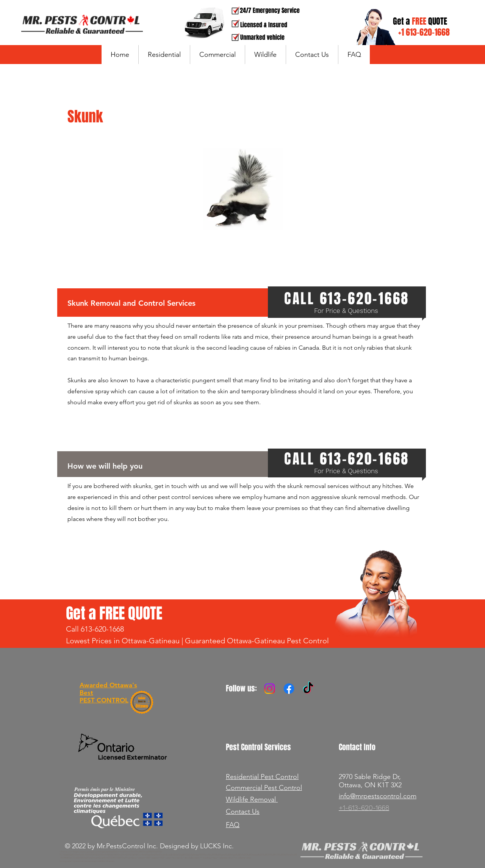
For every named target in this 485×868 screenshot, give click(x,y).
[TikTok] (308, 689)
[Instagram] (270, 689)
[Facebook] (289, 689)
